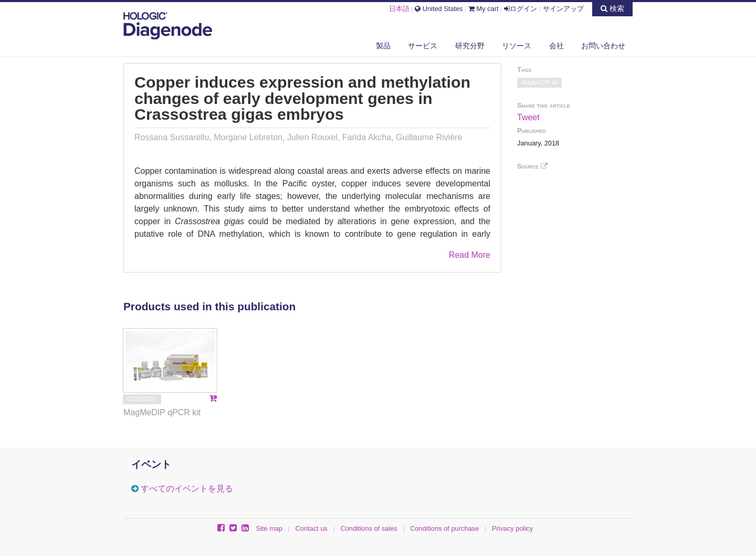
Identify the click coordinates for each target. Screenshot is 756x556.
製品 (383, 46)
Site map (269, 528)
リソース (517, 46)
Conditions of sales (369, 528)
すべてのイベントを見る (187, 489)
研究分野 (470, 46)
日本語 (399, 9)
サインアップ (563, 9)
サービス (423, 46)
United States (439, 9)
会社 (556, 46)
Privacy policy (512, 528)
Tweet (528, 117)
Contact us (312, 528)
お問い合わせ (603, 46)
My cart (484, 9)
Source (532, 166)
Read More (470, 255)
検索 (612, 8)
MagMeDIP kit (539, 82)
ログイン (521, 9)
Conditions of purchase (444, 528)
